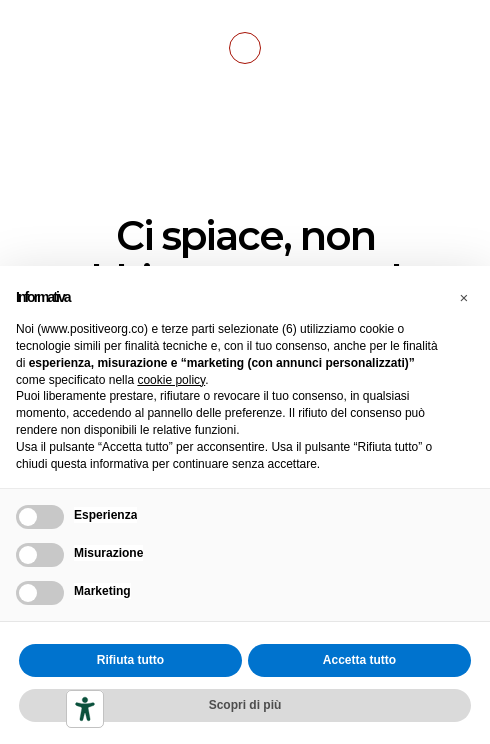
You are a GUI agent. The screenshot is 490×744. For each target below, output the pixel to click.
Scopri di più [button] (245, 705)
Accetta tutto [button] (359, 660)
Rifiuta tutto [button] (130, 660)
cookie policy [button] (171, 380)
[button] (464, 298)
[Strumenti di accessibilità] (85, 709)
